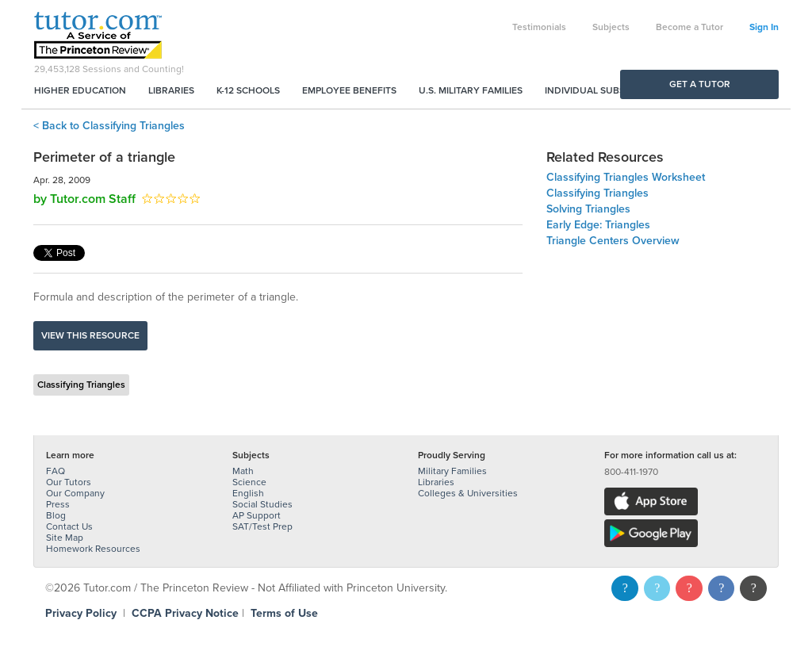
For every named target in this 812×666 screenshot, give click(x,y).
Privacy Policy (81, 613)
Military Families (452, 471)
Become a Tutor (689, 27)
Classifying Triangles (81, 385)
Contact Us (69, 526)
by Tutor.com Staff (84, 199)
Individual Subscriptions (609, 90)
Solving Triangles (588, 209)
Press (58, 504)
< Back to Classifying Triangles (109, 126)
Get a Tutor (700, 84)
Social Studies (262, 504)
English (248, 493)
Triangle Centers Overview (613, 241)
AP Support (257, 515)
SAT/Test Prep (262, 526)
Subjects (611, 27)
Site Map (65, 538)
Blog (56, 515)
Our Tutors (69, 482)
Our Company (75, 493)
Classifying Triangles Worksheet (626, 177)
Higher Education (80, 90)
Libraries (171, 90)
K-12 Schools (248, 90)
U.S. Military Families (471, 90)
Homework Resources (93, 549)
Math (243, 471)
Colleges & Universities (468, 493)
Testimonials (539, 27)
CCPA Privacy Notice (185, 613)
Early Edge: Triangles (598, 225)
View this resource (90, 335)
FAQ (56, 471)
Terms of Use (284, 613)
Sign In (764, 27)
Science (249, 482)
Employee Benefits (349, 90)
